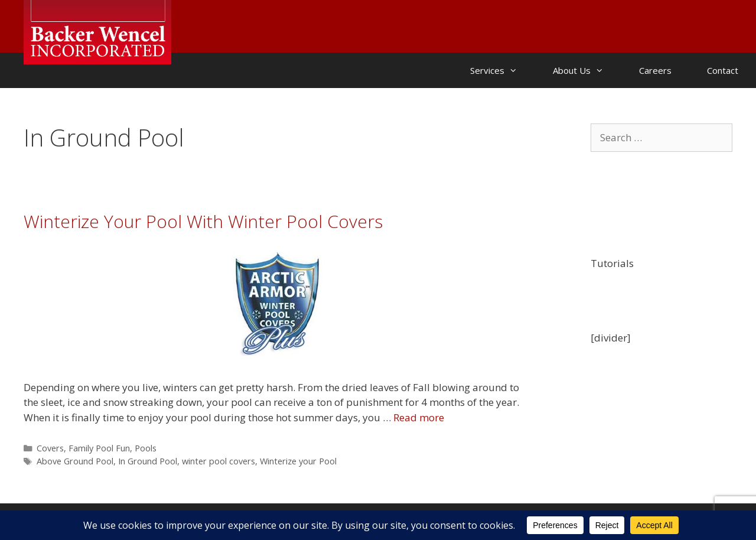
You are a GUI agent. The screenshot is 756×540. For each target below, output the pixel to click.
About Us (587, 70)
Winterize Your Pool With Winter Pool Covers (203, 221)
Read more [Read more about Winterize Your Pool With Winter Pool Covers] (419, 417)
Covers (50, 448)
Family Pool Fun (99, 448)
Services (503, 70)
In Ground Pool (148, 461)
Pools (146, 448)
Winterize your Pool (298, 461)
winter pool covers (219, 461)
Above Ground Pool (75, 461)
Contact (723, 70)
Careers (655, 70)
